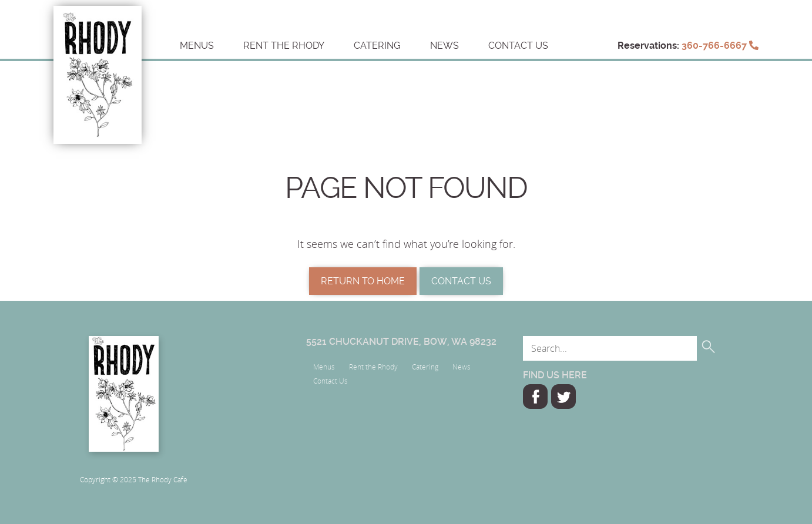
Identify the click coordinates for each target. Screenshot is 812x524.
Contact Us (518, 46)
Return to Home (363, 281)
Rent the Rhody (284, 46)
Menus (197, 46)
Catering (377, 46)
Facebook (535, 397)
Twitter (563, 397)
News (444, 46)
